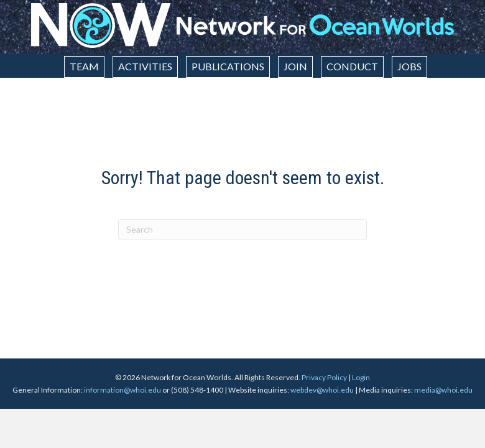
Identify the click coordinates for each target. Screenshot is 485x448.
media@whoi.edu (443, 390)
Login (361, 377)
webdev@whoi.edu (322, 390)
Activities (145, 66)
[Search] (242, 230)
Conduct (352, 66)
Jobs (409, 66)
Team (84, 66)
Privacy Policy (324, 377)
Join (295, 66)
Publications (228, 66)
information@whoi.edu (122, 390)
